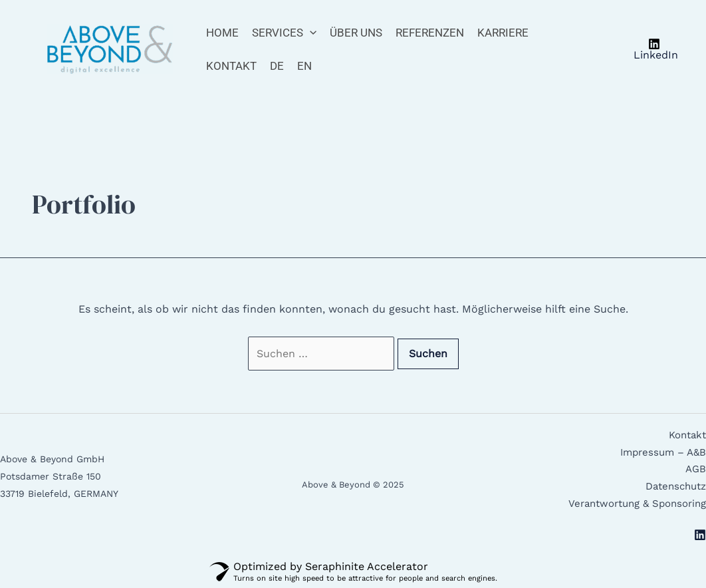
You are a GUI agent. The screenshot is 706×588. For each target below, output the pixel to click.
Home (222, 33)
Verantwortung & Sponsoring (637, 504)
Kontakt (231, 66)
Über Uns (356, 33)
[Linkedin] (700, 535)
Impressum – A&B (663, 452)
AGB (696, 469)
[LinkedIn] (654, 49)
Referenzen (430, 33)
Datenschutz (676, 486)
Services (284, 33)
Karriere (503, 33)
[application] (310, 33)
